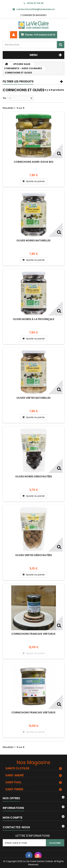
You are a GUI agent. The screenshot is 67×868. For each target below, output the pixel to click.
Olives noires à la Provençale (33, 319)
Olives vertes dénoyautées (34, 555)
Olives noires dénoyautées (34, 476)
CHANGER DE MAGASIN (33, 15)
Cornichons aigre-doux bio (34, 162)
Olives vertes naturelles (33, 398)
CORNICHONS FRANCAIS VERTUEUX (33, 634)
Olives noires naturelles (33, 240)
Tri (4, 98)
